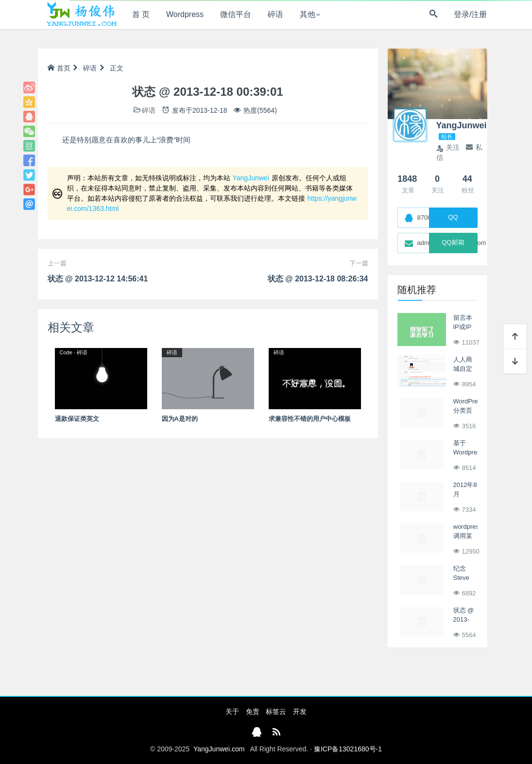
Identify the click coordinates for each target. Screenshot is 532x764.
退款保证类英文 (77, 419)
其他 (308, 14)
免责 (253, 712)
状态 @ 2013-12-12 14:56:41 (98, 279)
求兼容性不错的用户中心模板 (310, 419)
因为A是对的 (180, 419)
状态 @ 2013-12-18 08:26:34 (318, 279)
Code (66, 352)
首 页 (141, 14)
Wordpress (185, 14)
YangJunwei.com (219, 749)
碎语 (275, 14)
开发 (300, 712)
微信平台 (236, 14)
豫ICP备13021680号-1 (348, 749)
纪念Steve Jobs (461, 578)
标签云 (276, 712)
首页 (59, 68)
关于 (232, 712)
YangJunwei (251, 178)
